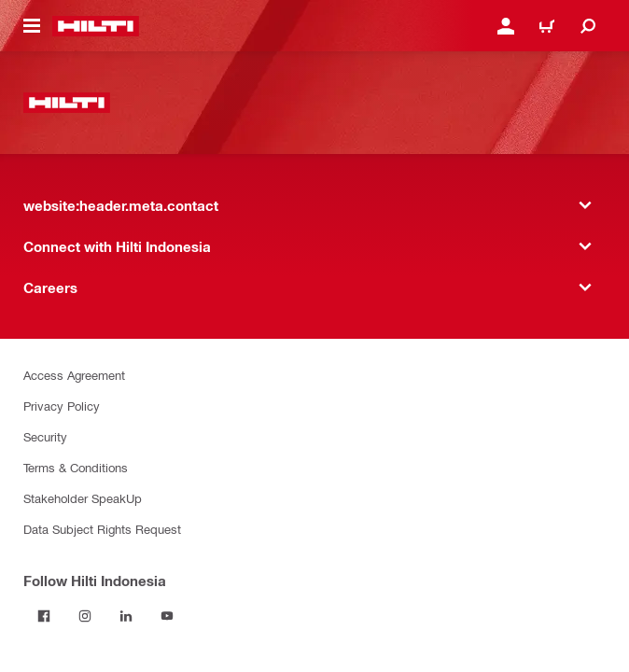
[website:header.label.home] (96, 26)
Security (45, 436)
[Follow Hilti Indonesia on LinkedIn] (126, 616)
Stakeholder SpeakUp (83, 498)
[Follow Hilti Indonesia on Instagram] (85, 616)
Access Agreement (74, 375)
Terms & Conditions (76, 467)
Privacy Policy (62, 406)
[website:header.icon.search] (588, 26)
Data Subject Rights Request (102, 529)
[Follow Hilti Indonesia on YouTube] (167, 616)
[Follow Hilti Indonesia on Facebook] (44, 616)
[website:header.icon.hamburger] (32, 26)
